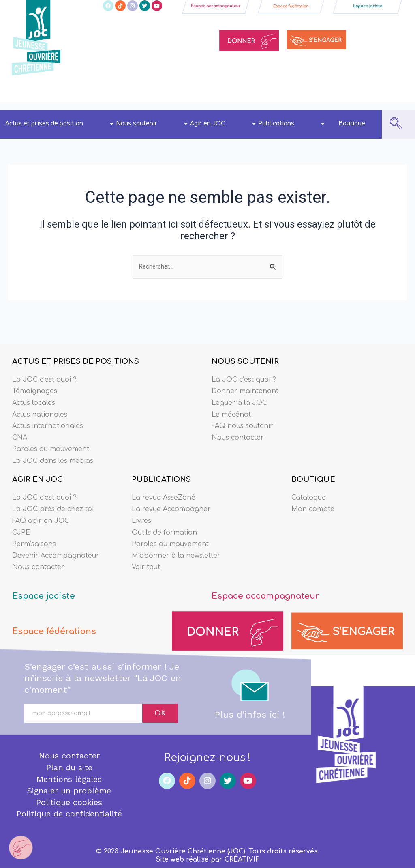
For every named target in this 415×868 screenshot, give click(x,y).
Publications (291, 124)
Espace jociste (48, 591)
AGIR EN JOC (37, 469)
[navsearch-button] (396, 125)
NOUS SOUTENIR (245, 344)
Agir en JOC (223, 124)
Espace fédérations (61, 626)
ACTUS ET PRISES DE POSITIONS (76, 344)
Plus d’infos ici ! (250, 710)
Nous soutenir (152, 124)
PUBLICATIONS (161, 469)
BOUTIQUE (313, 469)
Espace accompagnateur (275, 591)
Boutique (352, 124)
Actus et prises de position (59, 124)
